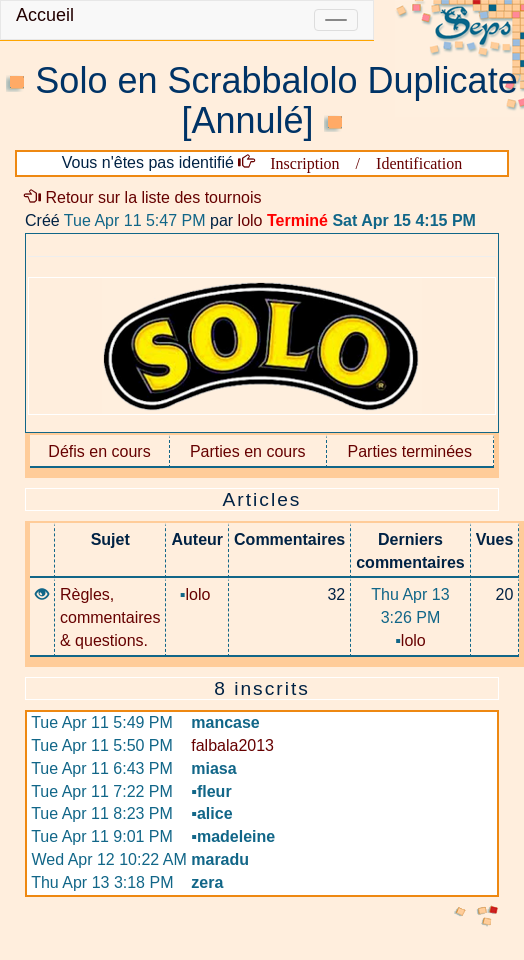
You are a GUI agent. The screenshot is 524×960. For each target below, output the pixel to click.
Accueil (45, 15)
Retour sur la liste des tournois (143, 197)
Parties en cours (248, 451)
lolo (250, 220)
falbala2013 (232, 745)
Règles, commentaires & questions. (110, 617)
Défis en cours (99, 451)
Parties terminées (410, 451)
